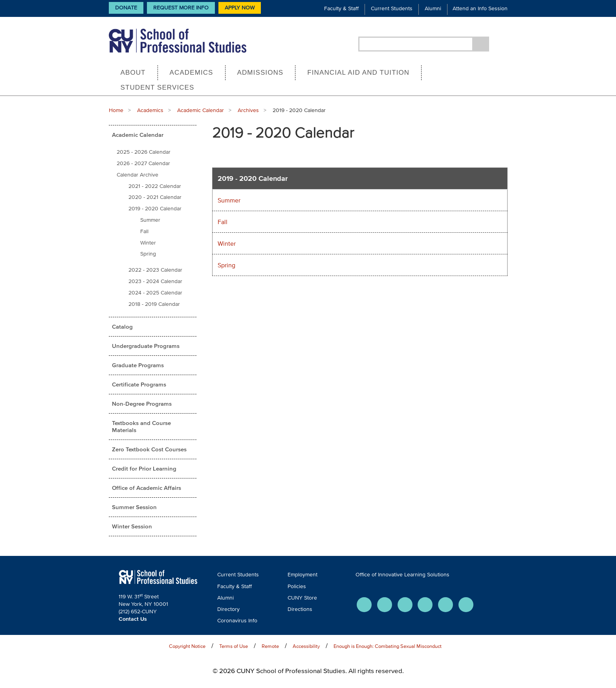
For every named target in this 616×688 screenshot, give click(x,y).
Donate (126, 8)
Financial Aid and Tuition (358, 73)
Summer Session (134, 507)
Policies (297, 586)
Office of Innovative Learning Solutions (402, 575)
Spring (148, 254)
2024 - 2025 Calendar (155, 293)
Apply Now (240, 8)
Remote (270, 646)
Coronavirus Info (237, 621)
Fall (144, 231)
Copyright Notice (187, 646)
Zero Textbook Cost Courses (149, 449)
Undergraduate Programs (146, 346)
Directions (300, 609)
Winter (148, 243)
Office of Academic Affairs (147, 488)
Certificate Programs (139, 384)
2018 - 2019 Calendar (154, 304)
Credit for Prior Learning (144, 468)
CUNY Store (302, 598)
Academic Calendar (201, 110)
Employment (302, 575)
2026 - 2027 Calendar (143, 163)
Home (116, 110)
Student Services (158, 87)
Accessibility (306, 646)
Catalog (122, 327)
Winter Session (132, 526)
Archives (248, 110)
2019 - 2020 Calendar (155, 209)
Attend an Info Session (480, 8)
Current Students (392, 8)
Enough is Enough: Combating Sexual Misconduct (388, 646)
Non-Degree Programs (142, 404)
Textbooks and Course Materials (141, 426)
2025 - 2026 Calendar (144, 152)
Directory (228, 609)
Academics (192, 73)
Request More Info (181, 8)
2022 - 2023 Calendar (155, 270)
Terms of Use (234, 646)
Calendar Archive (137, 175)
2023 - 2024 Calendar (155, 281)
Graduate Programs (138, 365)
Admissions (260, 73)
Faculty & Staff (341, 8)
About (133, 73)
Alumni (433, 8)
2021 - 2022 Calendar (155, 186)
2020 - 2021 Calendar (155, 197)
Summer (150, 220)
